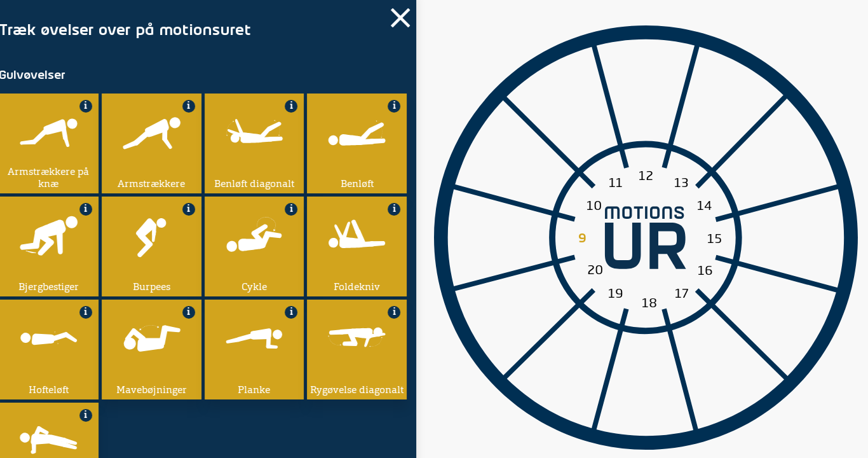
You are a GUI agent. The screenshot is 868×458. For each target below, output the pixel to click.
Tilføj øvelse (100, 228)
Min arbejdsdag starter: (119, 185)
